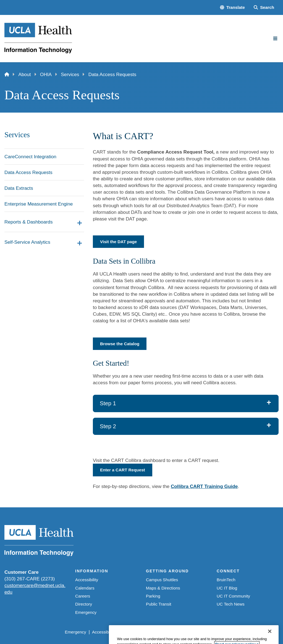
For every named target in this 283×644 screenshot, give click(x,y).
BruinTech (226, 580)
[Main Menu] (275, 38)
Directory (84, 604)
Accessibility (87, 580)
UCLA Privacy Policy (140, 632)
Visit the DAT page (118, 242)
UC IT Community (233, 596)
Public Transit (159, 604)
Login (229, 632)
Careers (83, 596)
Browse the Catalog (120, 344)
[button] (232, 7)
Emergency (86, 612)
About (25, 74)
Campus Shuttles (162, 580)
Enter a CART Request (123, 470)
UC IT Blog (227, 588)
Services (70, 74)
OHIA (46, 74)
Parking (153, 596)
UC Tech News (231, 604)
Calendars (85, 588)
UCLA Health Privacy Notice (192, 632)
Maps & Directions (163, 588)
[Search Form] (264, 7)
